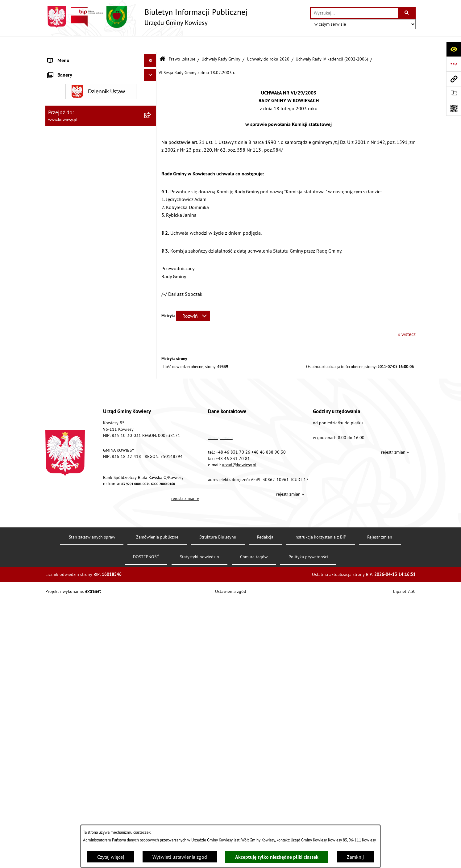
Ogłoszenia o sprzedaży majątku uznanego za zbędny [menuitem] (96, 501)
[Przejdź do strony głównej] (146, 17)
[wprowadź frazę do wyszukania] (354, 13)
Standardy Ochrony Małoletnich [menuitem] (81, 322)
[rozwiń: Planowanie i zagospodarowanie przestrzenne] (152, 446)
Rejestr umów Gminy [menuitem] (69, 530)
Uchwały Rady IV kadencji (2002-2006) (332, 43)
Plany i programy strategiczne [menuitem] (79, 421)
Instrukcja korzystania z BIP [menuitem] (77, 685)
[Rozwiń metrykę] (193, 300)
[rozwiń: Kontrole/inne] (152, 661)
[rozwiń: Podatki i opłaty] (152, 433)
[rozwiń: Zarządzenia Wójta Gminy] (152, 282)
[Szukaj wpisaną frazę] (407, 13)
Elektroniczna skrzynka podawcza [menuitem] (83, 673)
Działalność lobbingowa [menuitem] (73, 586)
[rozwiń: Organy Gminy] (152, 69)
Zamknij (355, 857)
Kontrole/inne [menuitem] (62, 660)
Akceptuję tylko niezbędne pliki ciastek (277, 857)
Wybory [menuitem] (56, 599)
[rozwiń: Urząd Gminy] (152, 57)
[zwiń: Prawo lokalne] (152, 82)
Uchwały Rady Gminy (221, 43)
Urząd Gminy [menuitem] (61, 57)
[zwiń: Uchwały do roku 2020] (152, 147)
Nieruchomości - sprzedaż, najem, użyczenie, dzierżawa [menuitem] (93, 481)
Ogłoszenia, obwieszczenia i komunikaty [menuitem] (90, 465)
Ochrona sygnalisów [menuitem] (69, 747)
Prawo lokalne (182, 43)
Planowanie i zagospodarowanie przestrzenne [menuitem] (82, 449)
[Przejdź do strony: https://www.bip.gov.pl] (454, 64)
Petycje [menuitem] (55, 648)
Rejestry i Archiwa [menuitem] (66, 611)
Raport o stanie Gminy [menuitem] (71, 409)
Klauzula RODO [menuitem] (64, 722)
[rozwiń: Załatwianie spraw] (152, 574)
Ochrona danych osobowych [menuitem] (78, 710)
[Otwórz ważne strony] (454, 94)
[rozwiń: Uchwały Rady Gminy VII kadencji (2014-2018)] (152, 187)
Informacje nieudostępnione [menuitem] (78, 623)
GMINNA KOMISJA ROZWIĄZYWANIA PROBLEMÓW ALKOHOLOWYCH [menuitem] (86, 546)
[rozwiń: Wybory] (152, 599)
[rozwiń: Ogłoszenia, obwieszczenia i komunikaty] (152, 465)
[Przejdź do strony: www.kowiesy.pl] (454, 79)
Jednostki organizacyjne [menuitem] (73, 384)
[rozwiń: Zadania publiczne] (152, 517)
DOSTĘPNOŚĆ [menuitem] (63, 698)
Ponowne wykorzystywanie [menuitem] (76, 636)
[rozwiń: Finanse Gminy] (152, 335)
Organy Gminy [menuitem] (62, 69)
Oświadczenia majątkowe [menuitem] (75, 359)
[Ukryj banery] (150, 761)
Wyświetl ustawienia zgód (180, 857)
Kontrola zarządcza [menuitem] (68, 371)
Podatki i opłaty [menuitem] (64, 433)
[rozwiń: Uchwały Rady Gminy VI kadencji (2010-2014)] (152, 211)
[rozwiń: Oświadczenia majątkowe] (152, 359)
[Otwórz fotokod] (454, 108)
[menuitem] (101, 98)
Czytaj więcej (111, 857)
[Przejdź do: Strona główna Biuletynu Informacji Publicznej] (162, 43)
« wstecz (407, 318)
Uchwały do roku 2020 (268, 43)
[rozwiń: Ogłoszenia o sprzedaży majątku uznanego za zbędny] (152, 498)
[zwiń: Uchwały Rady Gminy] (152, 114)
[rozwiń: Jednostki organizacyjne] (152, 384)
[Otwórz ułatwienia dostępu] (454, 49)
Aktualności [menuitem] (60, 735)
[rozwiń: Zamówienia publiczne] (152, 347)
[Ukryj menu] (150, 44)
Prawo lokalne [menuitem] (63, 82)
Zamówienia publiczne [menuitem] (72, 347)
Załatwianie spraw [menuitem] (67, 574)
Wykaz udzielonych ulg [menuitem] (72, 562)
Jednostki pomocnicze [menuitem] (71, 396)
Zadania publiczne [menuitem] (67, 517)
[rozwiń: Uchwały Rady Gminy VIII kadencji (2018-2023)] (152, 163)
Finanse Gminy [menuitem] (63, 334)
